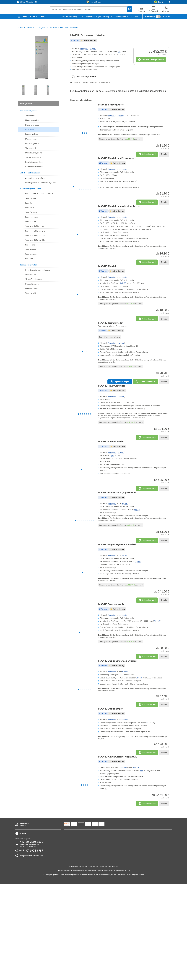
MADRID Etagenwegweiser (115, 673)
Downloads (106, 82)
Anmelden (23, 922)
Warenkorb (166, 11)
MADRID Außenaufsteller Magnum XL (120, 848)
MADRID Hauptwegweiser (114, 425)
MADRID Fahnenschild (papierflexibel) (120, 547)
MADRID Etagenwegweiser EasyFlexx (120, 606)
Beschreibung (95, 82)
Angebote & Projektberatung (97, 17)
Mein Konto (24, 919)
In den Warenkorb (143, 414)
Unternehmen (121, 17)
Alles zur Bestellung (69, 17)
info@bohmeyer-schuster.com (31, 952)
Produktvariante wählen (79, 82)
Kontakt (135, 17)
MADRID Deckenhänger (113, 792)
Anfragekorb (154, 11)
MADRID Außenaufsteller (114, 488)
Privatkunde (166, 17)
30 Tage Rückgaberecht (28, 2)
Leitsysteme (26, 104)
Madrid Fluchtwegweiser (113, 107)
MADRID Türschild (110, 291)
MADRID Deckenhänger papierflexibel (120, 737)
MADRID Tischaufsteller (113, 355)
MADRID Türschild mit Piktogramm (119, 168)
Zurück (22, 28)
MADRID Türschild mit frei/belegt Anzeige (122, 223)
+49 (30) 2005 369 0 (32, 938)
